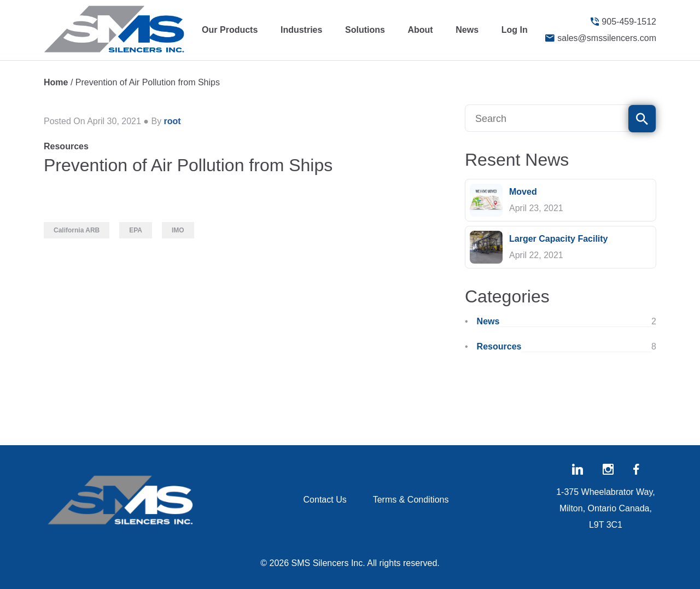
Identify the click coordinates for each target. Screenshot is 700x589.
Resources (66, 146)
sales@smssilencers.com (601, 38)
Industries (301, 30)
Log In (515, 30)
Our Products (230, 30)
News (467, 30)
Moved (523, 192)
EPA (136, 230)
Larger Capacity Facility (559, 239)
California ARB (77, 230)
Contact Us (325, 500)
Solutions (365, 30)
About (420, 30)
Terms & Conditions (411, 500)
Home (56, 82)
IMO (178, 230)
